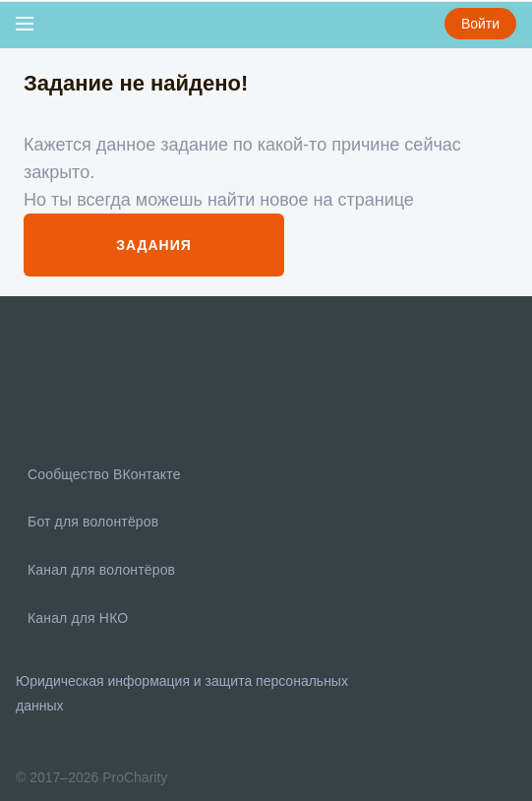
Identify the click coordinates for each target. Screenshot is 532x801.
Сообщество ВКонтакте (102, 474)
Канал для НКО (76, 618)
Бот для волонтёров (91, 522)
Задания (154, 245)
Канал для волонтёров (99, 570)
